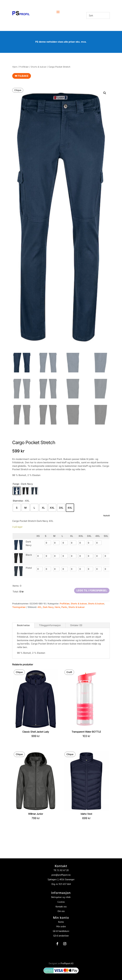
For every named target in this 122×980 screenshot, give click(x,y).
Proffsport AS (67, 960)
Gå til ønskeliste (61, 932)
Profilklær (24, 67)
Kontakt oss (61, 903)
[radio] (17, 491)
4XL (40, 607)
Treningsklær (19, 607)
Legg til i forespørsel (92, 590)
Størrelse (18, 501)
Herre (57, 607)
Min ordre (61, 923)
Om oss (61, 908)
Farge (16, 484)
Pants (64, 607)
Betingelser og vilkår (61, 894)
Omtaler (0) (76, 625)
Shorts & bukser (39, 67)
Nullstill (107, 516)
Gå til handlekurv (61, 928)
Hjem (15, 67)
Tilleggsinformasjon (50, 625)
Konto (61, 919)
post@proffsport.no (61, 872)
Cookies (61, 899)
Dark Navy (48, 607)
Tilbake (22, 76)
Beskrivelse (23, 625)
